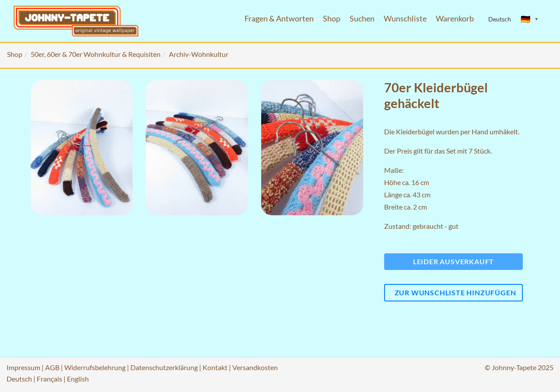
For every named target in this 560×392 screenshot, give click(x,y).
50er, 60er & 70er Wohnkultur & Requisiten (96, 54)
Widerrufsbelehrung (95, 367)
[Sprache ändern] (530, 19)
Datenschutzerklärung (164, 367)
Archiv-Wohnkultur (199, 54)
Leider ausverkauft (453, 261)
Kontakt (215, 367)
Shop (332, 19)
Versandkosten (255, 367)
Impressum (23, 367)
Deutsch (19, 379)
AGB (52, 367)
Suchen (362, 19)
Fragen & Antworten (279, 19)
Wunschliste (405, 19)
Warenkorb (455, 19)
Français (49, 379)
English (78, 379)
